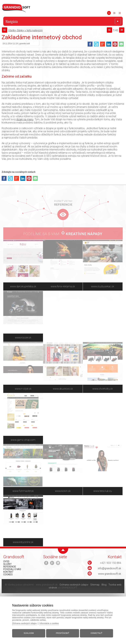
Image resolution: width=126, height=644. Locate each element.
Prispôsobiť (63, 633)
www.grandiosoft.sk (110, 574)
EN (114, 13)
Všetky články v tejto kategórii (25, 30)
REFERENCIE (10, 567)
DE (120, 13)
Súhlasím (29, 633)
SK (109, 13)
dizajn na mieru (25, 119)
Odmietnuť (96, 633)
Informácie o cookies (50, 623)
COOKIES (8, 575)
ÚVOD (6, 561)
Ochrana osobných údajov (74, 585)
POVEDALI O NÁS (12, 569)
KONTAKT (8, 572)
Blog (104, 585)
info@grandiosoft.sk (109, 568)
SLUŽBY (7, 564)
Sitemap (95, 585)
